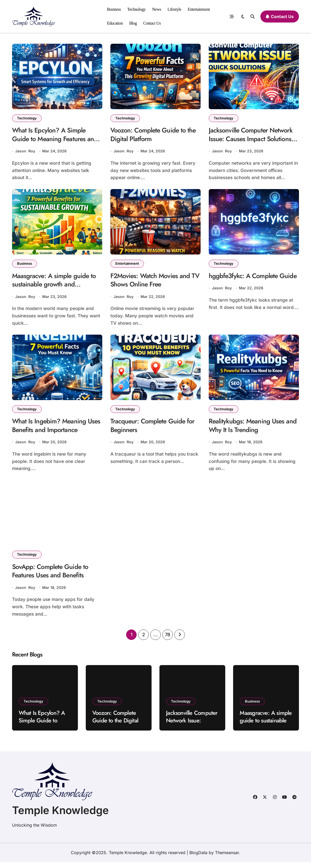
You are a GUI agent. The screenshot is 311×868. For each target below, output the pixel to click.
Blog (133, 23)
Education (115, 23)
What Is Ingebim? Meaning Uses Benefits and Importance (54, 429)
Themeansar (227, 859)
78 (168, 641)
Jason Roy (25, 153)
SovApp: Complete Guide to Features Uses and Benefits (52, 576)
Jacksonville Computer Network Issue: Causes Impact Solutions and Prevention (253, 140)
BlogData (198, 859)
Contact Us (152, 23)
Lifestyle (175, 9)
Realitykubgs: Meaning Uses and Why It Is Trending (248, 429)
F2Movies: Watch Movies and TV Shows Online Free (152, 282)
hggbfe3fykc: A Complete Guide (245, 282)
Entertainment (199, 9)
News (157, 9)
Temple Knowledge (60, 816)
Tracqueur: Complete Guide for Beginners (155, 429)
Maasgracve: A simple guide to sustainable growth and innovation (56, 287)
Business (114, 9)
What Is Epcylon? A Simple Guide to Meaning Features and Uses (57, 140)
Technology (136, 9)
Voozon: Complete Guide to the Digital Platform (155, 136)
